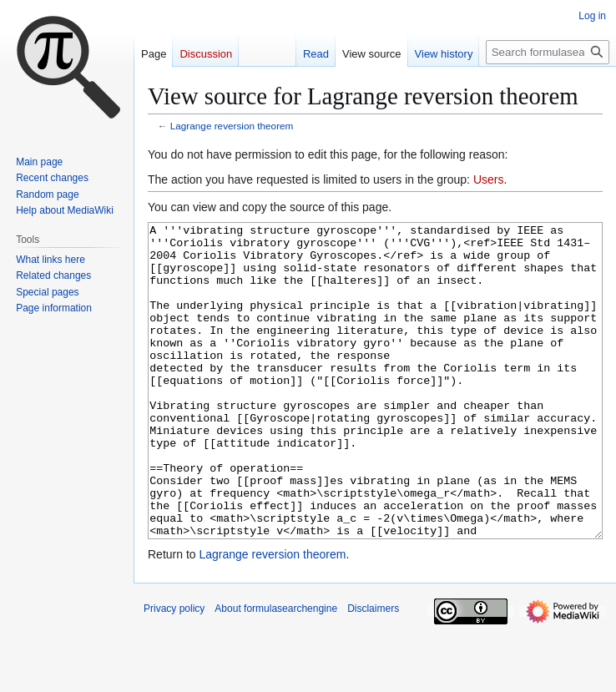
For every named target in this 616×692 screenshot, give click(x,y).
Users (489, 179)
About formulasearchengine (276, 671)
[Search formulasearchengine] (548, 52)
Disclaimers (373, 671)
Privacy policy (174, 671)
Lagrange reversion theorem (232, 126)
